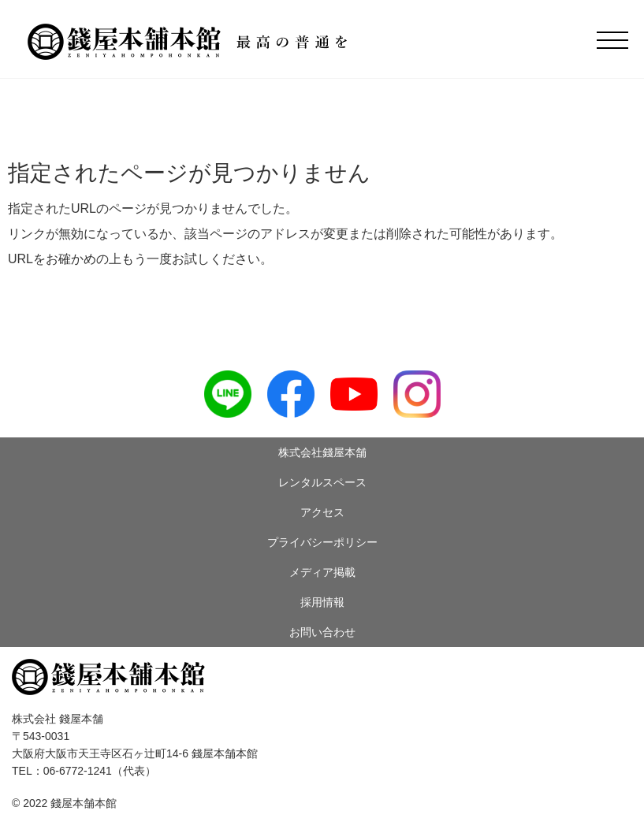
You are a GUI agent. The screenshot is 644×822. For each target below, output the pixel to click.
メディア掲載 (322, 572)
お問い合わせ (322, 632)
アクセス (322, 512)
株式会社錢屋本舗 (322, 452)
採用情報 (322, 602)
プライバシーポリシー (322, 542)
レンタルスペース (322, 482)
